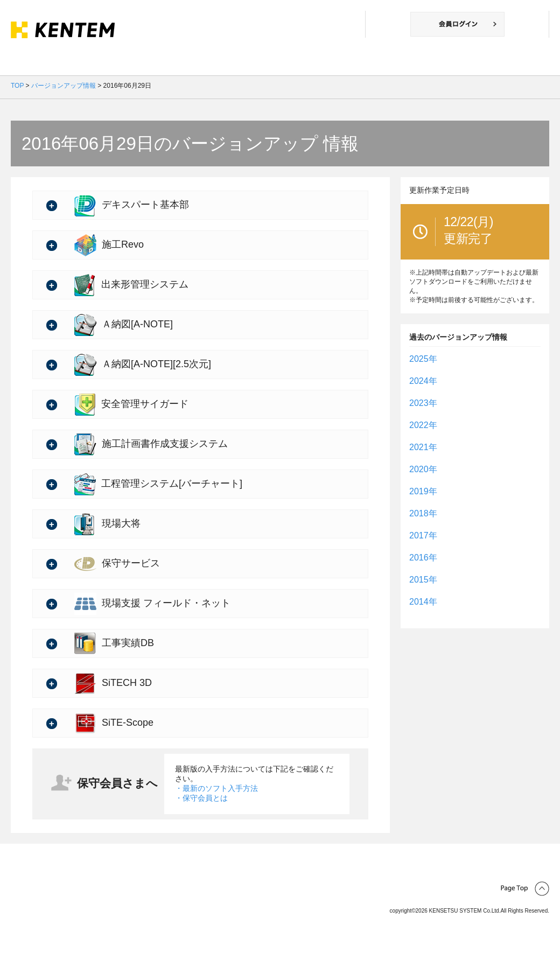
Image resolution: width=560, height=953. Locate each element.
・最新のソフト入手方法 (216, 788)
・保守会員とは (201, 798)
